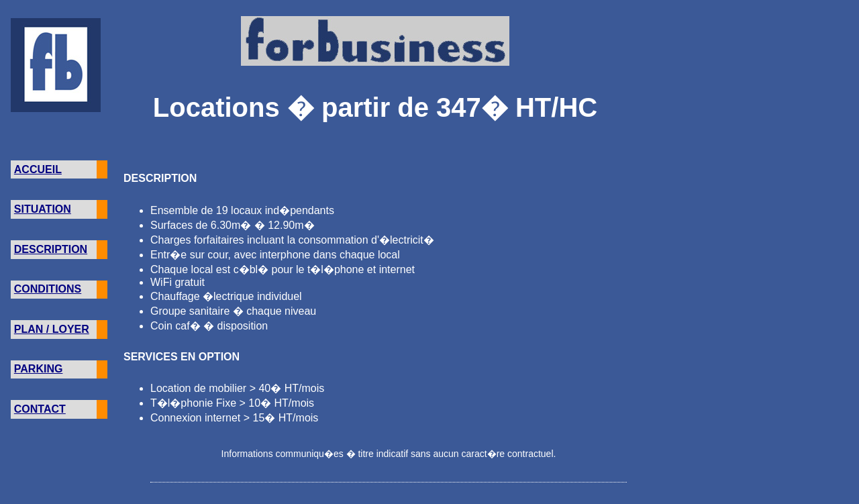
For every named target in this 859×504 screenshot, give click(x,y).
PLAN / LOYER (52, 329)
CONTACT (40, 409)
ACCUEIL (38, 169)
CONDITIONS (48, 289)
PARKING (39, 369)
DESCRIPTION (51, 249)
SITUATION (43, 209)
